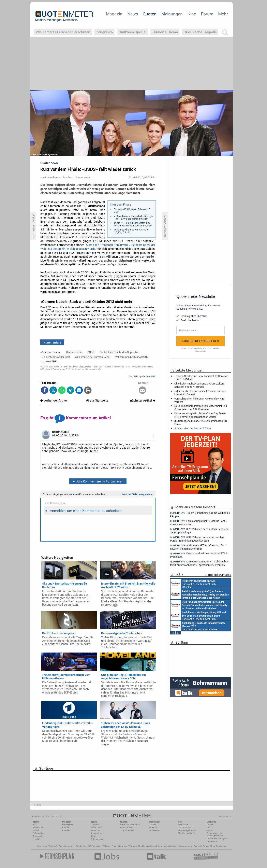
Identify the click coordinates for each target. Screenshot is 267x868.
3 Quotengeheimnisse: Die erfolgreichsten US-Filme (201, 422)
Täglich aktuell (127, 830)
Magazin (114, 14)
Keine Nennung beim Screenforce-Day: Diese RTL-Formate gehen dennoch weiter (200, 415)
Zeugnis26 (105, 32)
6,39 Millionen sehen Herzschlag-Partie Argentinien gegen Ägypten (197, 539)
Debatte (153, 825)
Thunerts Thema (165, 32)
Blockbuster (143, 846)
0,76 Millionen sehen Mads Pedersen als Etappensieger (199, 531)
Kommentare (52, 342)
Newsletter (38, 828)
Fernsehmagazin (67, 846)
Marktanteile (126, 828)
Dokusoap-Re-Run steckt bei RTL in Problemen (199, 555)
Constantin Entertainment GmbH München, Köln (200, 594)
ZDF (48, 307)
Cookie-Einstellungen (217, 838)
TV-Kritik (153, 828)
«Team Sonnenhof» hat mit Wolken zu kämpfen (200, 514)
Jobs (209, 828)
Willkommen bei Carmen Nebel (93, 357)
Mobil (36, 830)
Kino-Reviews (155, 830)
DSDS (91, 352)
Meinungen (172, 14)
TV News (106, 846)
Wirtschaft (96, 830)
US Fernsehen (95, 846)
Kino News (42, 846)
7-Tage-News (39, 833)
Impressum (212, 841)
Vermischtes (97, 828)
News (133, 14)
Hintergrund (68, 825)
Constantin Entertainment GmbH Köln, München (199, 605)
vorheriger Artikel (54, 400)
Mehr (223, 14)
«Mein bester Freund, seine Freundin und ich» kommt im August (200, 393)
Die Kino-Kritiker (185, 828)
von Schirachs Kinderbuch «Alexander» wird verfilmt (199, 400)
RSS (35, 825)
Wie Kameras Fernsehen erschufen (63, 32)
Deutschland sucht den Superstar (119, 352)
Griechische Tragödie (200, 32)
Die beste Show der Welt (56, 357)
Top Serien (221, 846)
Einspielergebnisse (187, 830)
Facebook (38, 836)
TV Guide (132, 846)
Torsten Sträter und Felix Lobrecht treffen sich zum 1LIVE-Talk (201, 378)
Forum (207, 14)
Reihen (65, 828)
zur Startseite (97, 400)
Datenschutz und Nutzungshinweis (215, 834)
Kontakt (211, 830)
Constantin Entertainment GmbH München (194, 584)
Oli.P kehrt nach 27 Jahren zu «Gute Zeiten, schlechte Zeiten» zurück (199, 385)
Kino (192, 14)
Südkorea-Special (132, 32)
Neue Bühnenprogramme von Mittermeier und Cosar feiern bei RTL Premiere (201, 407)
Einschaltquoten (119, 846)
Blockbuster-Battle (186, 833)
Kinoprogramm (185, 846)
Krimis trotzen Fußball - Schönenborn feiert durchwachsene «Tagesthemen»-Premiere (200, 563)
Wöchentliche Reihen (130, 825)
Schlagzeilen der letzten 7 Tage (193, 428)
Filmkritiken (81, 846)
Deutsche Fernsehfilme (204, 846)
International (97, 833)
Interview (66, 830)
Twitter (36, 839)
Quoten (150, 14)
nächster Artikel (143, 400)
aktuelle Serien (170, 846)
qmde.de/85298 (147, 376)
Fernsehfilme (156, 846)
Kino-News (183, 825)
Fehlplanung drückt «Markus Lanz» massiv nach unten (198, 523)
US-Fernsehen (98, 839)
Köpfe (94, 836)
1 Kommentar (83, 177)
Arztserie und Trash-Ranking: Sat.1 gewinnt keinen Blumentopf (198, 547)
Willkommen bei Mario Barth (131, 357)
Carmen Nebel (74, 352)
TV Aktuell (53, 846)
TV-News (95, 825)
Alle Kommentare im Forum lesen (98, 481)
